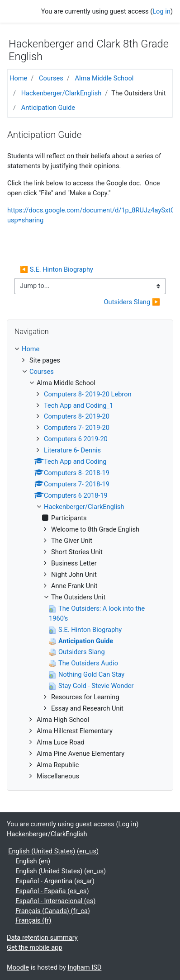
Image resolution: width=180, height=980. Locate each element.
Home (18, 78)
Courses (51, 78)
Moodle (18, 967)
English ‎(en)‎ (33, 861)
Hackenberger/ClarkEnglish (62, 93)
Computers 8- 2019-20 (77, 416)
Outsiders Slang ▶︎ (132, 302)
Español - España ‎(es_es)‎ (52, 891)
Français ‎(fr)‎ (33, 920)
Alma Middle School (104, 78)
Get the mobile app (35, 947)
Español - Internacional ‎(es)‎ (55, 901)
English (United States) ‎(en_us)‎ (53, 851)
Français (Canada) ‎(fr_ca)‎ (53, 911)
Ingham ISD (84, 967)
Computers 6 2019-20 (76, 439)
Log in (161, 11)
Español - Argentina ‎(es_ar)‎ (55, 881)
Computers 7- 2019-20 (77, 428)
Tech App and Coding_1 (78, 405)
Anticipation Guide (48, 108)
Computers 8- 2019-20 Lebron (88, 394)
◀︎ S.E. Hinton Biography (57, 269)
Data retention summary (42, 938)
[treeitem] (90, 349)
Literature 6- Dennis (72, 450)
